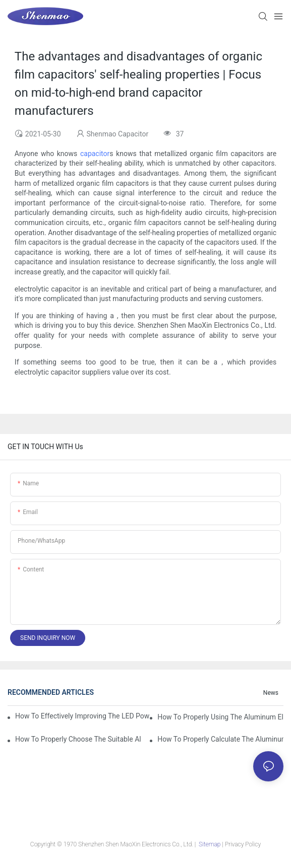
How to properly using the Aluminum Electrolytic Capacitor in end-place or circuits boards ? (220, 717)
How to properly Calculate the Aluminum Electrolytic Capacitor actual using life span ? (220, 739)
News (271, 693)
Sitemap (210, 844)
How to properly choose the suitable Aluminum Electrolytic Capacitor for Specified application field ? (78, 739)
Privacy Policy (243, 844)
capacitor (95, 154)
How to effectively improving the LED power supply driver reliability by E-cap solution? (82, 716)
